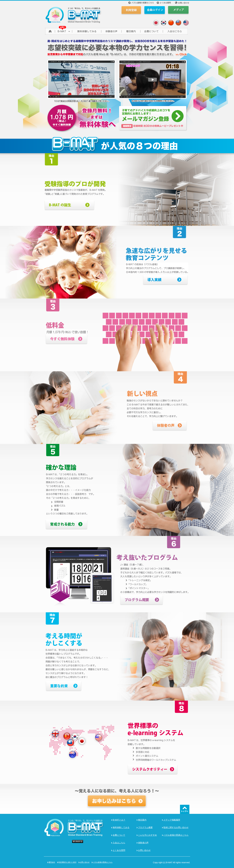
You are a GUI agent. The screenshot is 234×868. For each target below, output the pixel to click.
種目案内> (131, 31)
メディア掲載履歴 (172, 820)
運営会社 (52, 862)
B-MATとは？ (119, 820)
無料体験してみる (121, 827)
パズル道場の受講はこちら (176, 835)
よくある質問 (119, 850)
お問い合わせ (144, 850)
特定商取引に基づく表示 (67, 862)
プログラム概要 (145, 827)
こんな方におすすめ (147, 835)
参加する (175, 31)
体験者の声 (111, 31)
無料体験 (86, 31)
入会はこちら (119, 843)
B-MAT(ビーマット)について (63, 31)
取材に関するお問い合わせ (176, 827)
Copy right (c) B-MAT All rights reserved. (172, 862)
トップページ (50, 31)
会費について (151, 31)
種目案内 (142, 820)
